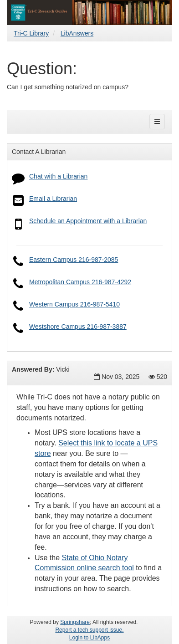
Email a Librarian (53, 199)
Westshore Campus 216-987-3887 (78, 327)
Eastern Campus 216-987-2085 (74, 260)
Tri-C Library (31, 33)
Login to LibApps (89, 638)
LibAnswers (77, 33)
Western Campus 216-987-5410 (74, 304)
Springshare (75, 622)
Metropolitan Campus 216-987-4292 (80, 282)
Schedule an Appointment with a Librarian (88, 221)
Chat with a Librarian (58, 176)
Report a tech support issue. (89, 630)
